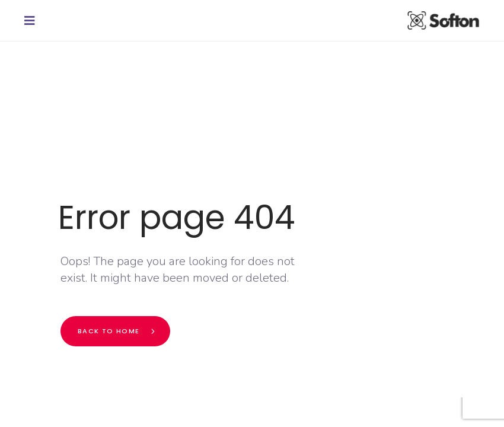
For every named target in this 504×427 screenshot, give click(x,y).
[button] (33, 20)
